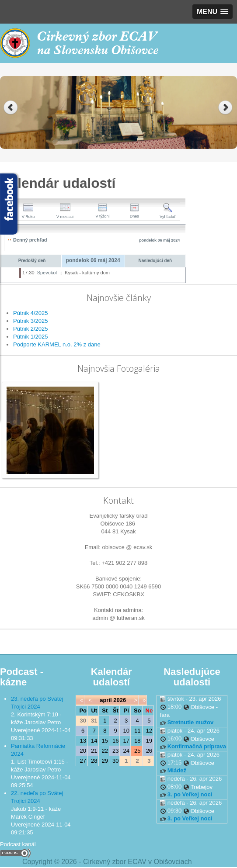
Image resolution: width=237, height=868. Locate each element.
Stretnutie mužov (190, 722)
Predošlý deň (32, 261)
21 (94, 751)
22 (105, 751)
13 (83, 741)
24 (126, 751)
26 (149, 751)
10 (126, 731)
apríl (106, 700)
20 (83, 751)
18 (137, 741)
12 (149, 731)
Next (226, 108)
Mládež (177, 770)
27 (83, 761)
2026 (120, 700)
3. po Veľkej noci (190, 794)
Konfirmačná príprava (197, 746)
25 (137, 751)
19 (149, 741)
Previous (11, 108)
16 (115, 741)
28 (94, 761)
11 (137, 731)
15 (105, 741)
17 (126, 741)
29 (105, 761)
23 (115, 751)
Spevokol (47, 273)
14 (94, 741)
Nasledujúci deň (155, 261)
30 (115, 761)
